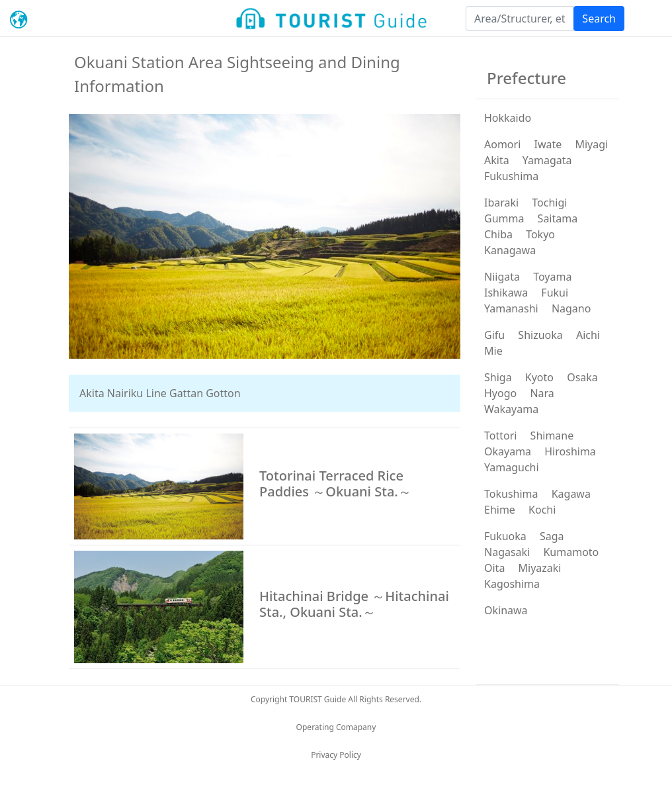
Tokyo (540, 234)
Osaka (582, 377)
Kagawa (571, 494)
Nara (542, 393)
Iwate (548, 144)
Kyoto (539, 377)
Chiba (498, 234)
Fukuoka (505, 536)
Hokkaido (508, 118)
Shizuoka (540, 335)
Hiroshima (570, 451)
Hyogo (500, 393)
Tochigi (549, 203)
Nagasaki (507, 552)
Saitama (558, 218)
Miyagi (591, 144)
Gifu (494, 335)
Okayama (508, 451)
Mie (493, 351)
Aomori (502, 144)
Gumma (504, 218)
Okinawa (506, 610)
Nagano (571, 308)
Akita (497, 160)
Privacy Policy (336, 755)
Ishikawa (506, 293)
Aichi (588, 335)
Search (599, 19)
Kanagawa (510, 250)
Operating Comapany (336, 727)
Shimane (552, 436)
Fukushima (511, 176)
